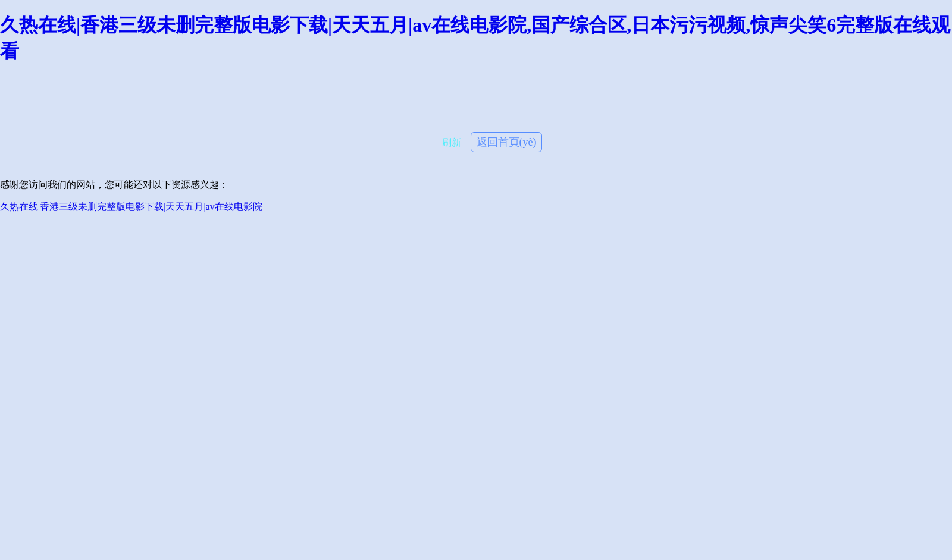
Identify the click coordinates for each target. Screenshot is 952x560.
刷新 (452, 142)
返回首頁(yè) (507, 142)
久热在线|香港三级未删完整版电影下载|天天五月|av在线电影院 (131, 207)
